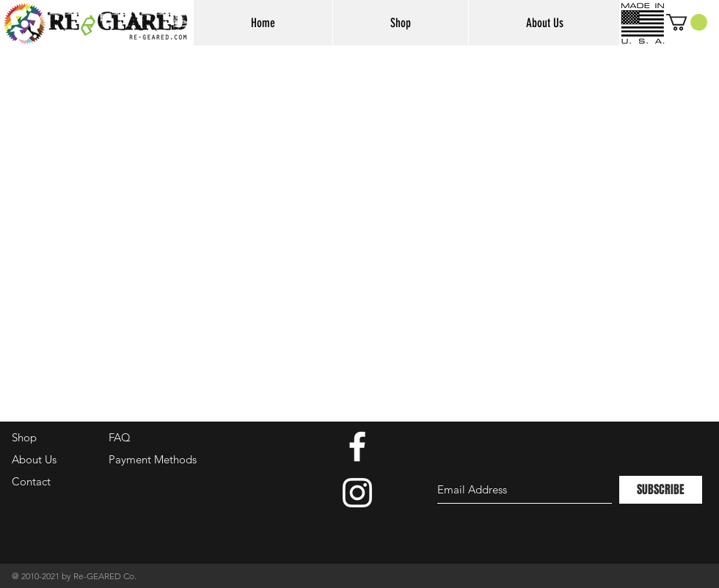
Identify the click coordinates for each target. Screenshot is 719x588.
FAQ (120, 437)
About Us (34, 459)
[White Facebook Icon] (357, 446)
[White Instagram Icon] (357, 493)
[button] (687, 22)
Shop (24, 437)
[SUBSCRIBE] (661, 490)
